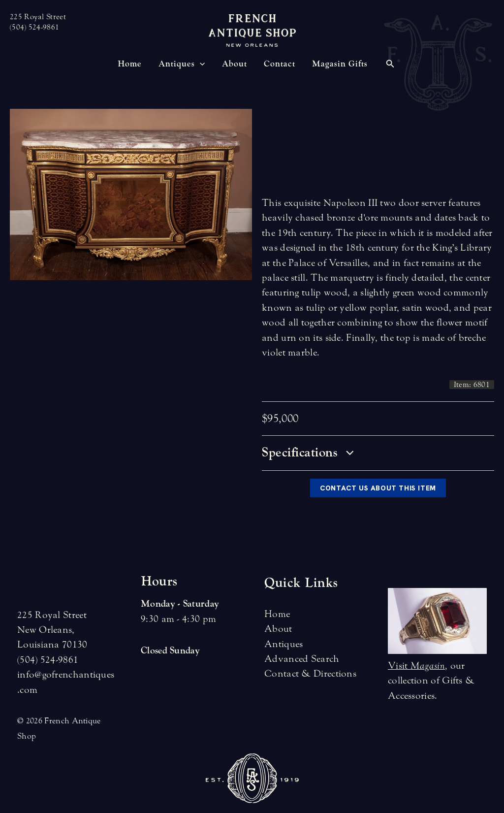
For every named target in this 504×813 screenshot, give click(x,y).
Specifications (308, 453)
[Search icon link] (390, 65)
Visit (416, 666)
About (278, 629)
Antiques (283, 644)
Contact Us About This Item (378, 488)
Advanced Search (302, 659)
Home (277, 614)
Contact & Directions (310, 673)
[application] (200, 64)
